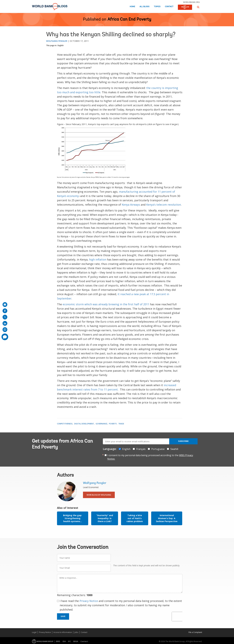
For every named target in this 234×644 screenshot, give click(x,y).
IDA (64, 641)
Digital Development (84, 424)
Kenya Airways (131, 205)
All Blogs (144, 7)
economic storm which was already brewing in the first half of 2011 (106, 304)
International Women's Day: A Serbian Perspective (167, 518)
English (61, 45)
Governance (101, 424)
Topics (157, 7)
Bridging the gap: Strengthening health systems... (73, 518)
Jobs (76, 632)
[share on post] (5, 317)
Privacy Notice (89, 601)
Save (63, 616)
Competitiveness (65, 424)
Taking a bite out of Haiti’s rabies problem (135, 518)
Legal (34, 632)
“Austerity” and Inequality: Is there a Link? (105, 518)
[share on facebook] (5, 311)
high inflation (98, 259)
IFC (69, 641)
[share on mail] (5, 305)
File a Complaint (195, 632)
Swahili (174, 449)
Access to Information (63, 632)
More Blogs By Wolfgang (99, 495)
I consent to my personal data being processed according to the (150, 457)
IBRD (58, 641)
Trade (121, 424)
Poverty (113, 424)
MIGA (76, 641)
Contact (169, 7)
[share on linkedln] (5, 323)
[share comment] (5, 337)
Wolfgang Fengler (57, 41)
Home (132, 7)
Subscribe (183, 441)
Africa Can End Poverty (129, 20)
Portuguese (158, 449)
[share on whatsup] (5, 330)
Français (141, 449)
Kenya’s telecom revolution (164, 205)
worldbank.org (191, 2)
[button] (198, 7)
